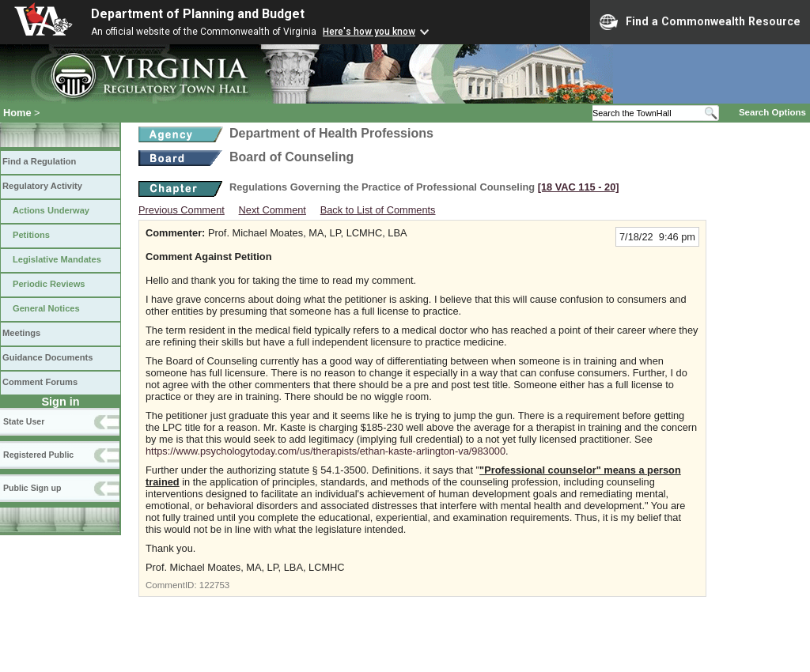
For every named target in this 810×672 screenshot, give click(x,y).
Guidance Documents (47, 357)
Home (17, 113)
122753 (214, 585)
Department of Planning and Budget (198, 14)
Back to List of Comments (378, 210)
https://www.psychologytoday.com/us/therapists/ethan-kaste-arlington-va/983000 (326, 451)
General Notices (46, 308)
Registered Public (38, 455)
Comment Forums (40, 382)
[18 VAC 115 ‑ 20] (579, 187)
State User (24, 421)
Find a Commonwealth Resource (700, 22)
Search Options (772, 112)
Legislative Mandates (57, 259)
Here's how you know (369, 32)
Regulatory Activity (42, 186)
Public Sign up (32, 488)
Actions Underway (51, 210)
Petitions (31, 235)
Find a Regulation (39, 161)
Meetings (21, 333)
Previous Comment (182, 210)
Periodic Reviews (49, 284)
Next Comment (273, 210)
